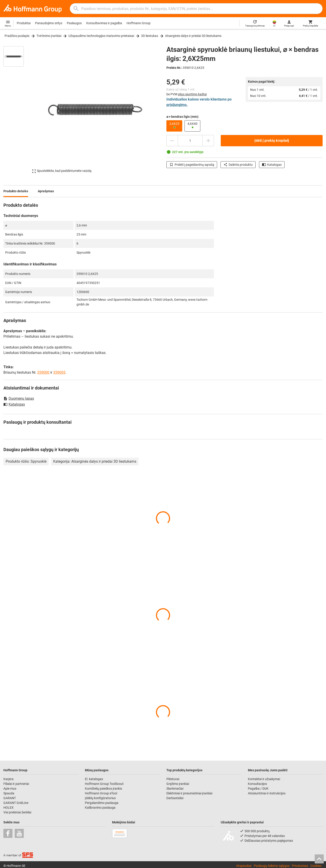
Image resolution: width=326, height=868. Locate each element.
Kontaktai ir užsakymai (264, 779)
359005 (59, 372)
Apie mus (10, 789)
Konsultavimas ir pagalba (104, 23)
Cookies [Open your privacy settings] (316, 866)
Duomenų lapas (19, 398)
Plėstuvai (173, 779)
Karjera (8, 779)
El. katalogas (94, 779)
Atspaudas (244, 866)
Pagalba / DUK (258, 789)
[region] (17, 110)
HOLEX (8, 808)
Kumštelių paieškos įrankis (103, 789)
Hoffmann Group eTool (101, 793)
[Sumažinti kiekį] (172, 141)
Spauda (9, 793)
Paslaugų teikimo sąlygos (272, 866)
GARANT (10, 798)
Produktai (24, 23)
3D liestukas (150, 36)
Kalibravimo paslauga (100, 808)
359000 (43, 372)
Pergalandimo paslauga (102, 803)
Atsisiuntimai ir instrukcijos (267, 793)
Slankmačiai (175, 789)
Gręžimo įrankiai (178, 784)
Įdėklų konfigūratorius (100, 798)
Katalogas (272, 165)
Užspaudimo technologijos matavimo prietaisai (101, 36)
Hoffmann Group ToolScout (104, 784)
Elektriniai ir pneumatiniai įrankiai (189, 793)
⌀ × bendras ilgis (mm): (183, 117)
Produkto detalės (16, 191)
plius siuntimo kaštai (192, 94)
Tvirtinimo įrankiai (49, 36)
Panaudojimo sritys (49, 23)
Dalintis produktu (238, 165)
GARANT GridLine (16, 803)
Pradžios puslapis (17, 36)
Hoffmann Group (139, 23)
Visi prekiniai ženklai (17, 812)
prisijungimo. (177, 105)
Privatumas (300, 866)
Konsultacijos (257, 784)
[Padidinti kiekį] (208, 141)
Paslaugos (74, 23)
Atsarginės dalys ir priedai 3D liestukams (193, 36)
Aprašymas (46, 191)
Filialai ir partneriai (16, 784)
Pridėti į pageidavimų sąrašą (192, 165)
